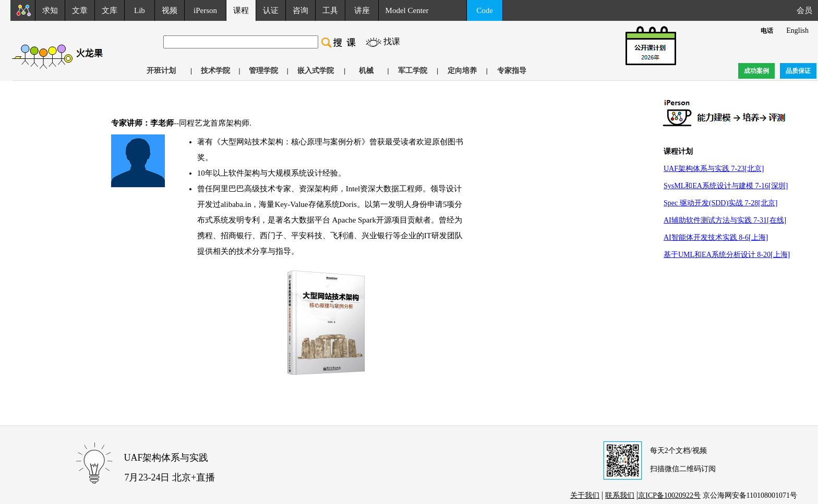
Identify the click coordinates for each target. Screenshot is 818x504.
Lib (140, 10)
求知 (50, 10)
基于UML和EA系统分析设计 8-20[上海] (727, 255)
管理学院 (263, 71)
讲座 (362, 10)
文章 (80, 10)
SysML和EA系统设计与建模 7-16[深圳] (726, 186)
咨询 (300, 10)
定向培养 (462, 71)
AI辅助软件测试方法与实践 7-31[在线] (725, 220)
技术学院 (215, 71)
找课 (392, 41)
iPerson (205, 10)
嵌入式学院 (316, 71)
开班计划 (161, 71)
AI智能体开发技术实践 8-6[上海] (716, 237)
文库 (110, 10)
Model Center (407, 10)
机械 (366, 71)
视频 (170, 10)
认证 (271, 10)
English (797, 30)
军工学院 (413, 71)
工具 (330, 10)
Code (485, 10)
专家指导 (512, 71)
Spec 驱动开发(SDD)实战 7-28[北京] (721, 203)
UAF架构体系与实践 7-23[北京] (714, 169)
